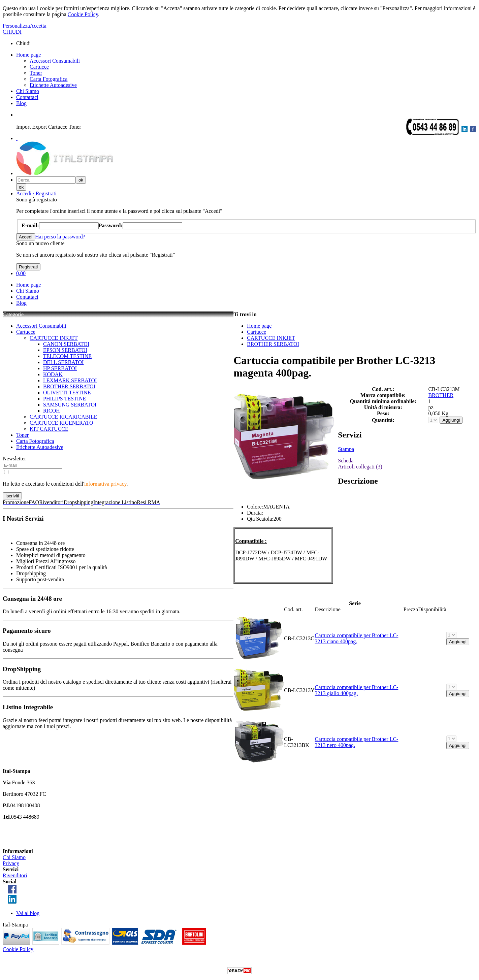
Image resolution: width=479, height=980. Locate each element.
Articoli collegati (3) (360, 467)
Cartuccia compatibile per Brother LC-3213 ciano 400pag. (356, 638)
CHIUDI (12, 32)
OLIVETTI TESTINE (67, 393)
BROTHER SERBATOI (69, 386)
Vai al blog (28, 913)
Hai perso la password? (60, 237)
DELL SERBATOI (63, 362)
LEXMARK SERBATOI (70, 380)
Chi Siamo (28, 91)
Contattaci (27, 97)
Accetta (38, 26)
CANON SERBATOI (66, 344)
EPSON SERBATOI (65, 350)
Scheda (346, 461)
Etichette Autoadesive (53, 85)
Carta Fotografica (49, 79)
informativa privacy (105, 484)
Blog (21, 103)
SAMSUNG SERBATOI (70, 405)
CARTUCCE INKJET (54, 338)
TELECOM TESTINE (67, 356)
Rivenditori (15, 875)
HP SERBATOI (60, 368)
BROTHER (441, 395)
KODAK (53, 374)
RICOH (52, 411)
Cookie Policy (83, 14)
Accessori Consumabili (55, 61)
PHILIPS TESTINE (65, 399)
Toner (36, 73)
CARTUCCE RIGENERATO (61, 423)
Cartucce (39, 67)
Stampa (346, 449)
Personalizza (16, 26)
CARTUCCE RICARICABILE (63, 417)
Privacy (11, 863)
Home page (28, 55)
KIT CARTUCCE (49, 429)
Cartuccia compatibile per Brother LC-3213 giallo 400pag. (356, 690)
